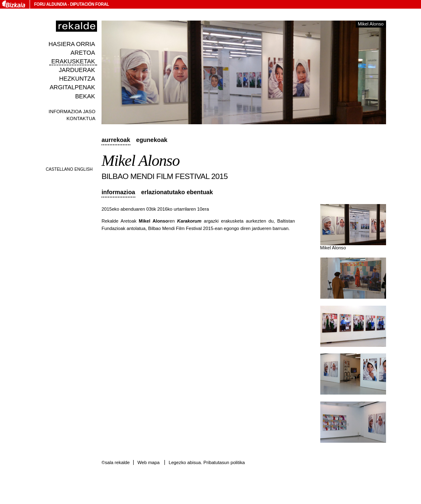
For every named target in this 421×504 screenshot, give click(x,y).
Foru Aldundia (50, 4)
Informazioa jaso (72, 111)
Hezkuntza (77, 79)
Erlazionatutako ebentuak (177, 192)
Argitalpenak (72, 87)
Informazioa (118, 192)
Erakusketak (73, 61)
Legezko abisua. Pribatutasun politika (207, 462)
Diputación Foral (89, 4)
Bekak (85, 96)
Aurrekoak (116, 140)
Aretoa (83, 53)
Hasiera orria (72, 44)
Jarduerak (77, 70)
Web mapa (148, 462)
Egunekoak (152, 140)
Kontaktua (81, 118)
